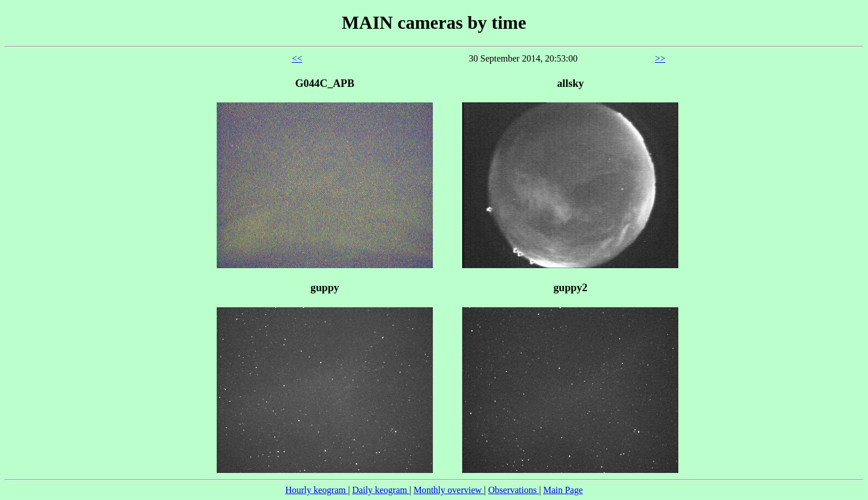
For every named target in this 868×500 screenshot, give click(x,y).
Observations (513, 490)
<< (297, 58)
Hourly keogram (316, 490)
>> (660, 58)
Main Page (563, 490)
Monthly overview (449, 490)
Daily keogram (381, 490)
